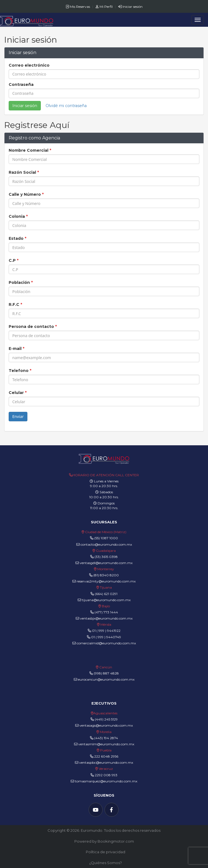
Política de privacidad (106, 852)
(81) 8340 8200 (106, 575)
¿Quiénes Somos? (106, 863)
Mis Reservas (78, 7)
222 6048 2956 (106, 756)
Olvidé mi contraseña (66, 106)
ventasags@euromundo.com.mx (104, 725)
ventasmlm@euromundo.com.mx (104, 744)
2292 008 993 (106, 775)
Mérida (106, 624)
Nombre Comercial (30, 150)
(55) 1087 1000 (106, 538)
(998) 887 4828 (106, 673)
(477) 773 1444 (106, 612)
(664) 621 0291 (106, 594)
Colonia (18, 216)
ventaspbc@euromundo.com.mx (104, 762)
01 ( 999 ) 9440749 (106, 637)
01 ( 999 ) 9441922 (106, 631)
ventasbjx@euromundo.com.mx (104, 618)
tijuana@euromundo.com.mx (104, 600)
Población (21, 282)
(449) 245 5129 (106, 719)
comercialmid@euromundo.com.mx (104, 643)
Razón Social (24, 172)
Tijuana (105, 587)
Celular (18, 393)
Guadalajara (106, 551)
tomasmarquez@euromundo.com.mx (104, 781)
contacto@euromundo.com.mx (104, 544)
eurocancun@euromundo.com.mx (104, 679)
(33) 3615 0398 (106, 557)
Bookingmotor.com (116, 841)
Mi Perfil (105, 7)
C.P (14, 260)
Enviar (18, 416)
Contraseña (21, 84)
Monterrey (106, 569)
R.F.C (15, 304)
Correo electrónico (29, 65)
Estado (17, 238)
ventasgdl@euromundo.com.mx (104, 563)
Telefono (20, 371)
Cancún (106, 667)
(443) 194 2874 (106, 738)
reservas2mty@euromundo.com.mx (104, 581)
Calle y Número (26, 194)
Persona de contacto (33, 327)
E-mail (16, 349)
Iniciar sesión (130, 7)
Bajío (106, 606)
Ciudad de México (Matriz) (106, 532)
